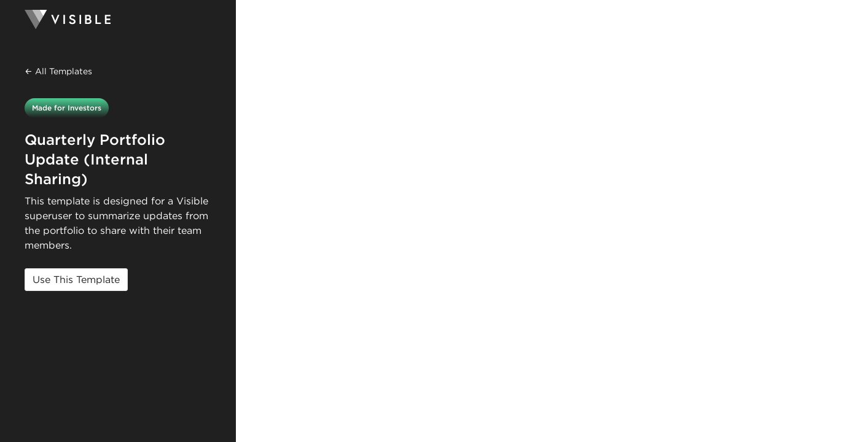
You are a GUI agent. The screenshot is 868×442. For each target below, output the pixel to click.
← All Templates (58, 71)
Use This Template (76, 280)
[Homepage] (118, 20)
